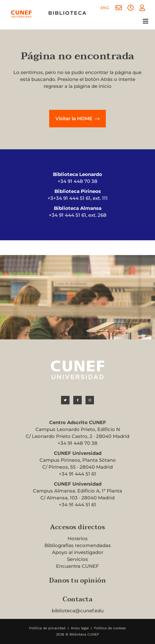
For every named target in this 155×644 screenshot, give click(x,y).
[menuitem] (105, 8)
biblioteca (67, 13)
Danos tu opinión (77, 581)
